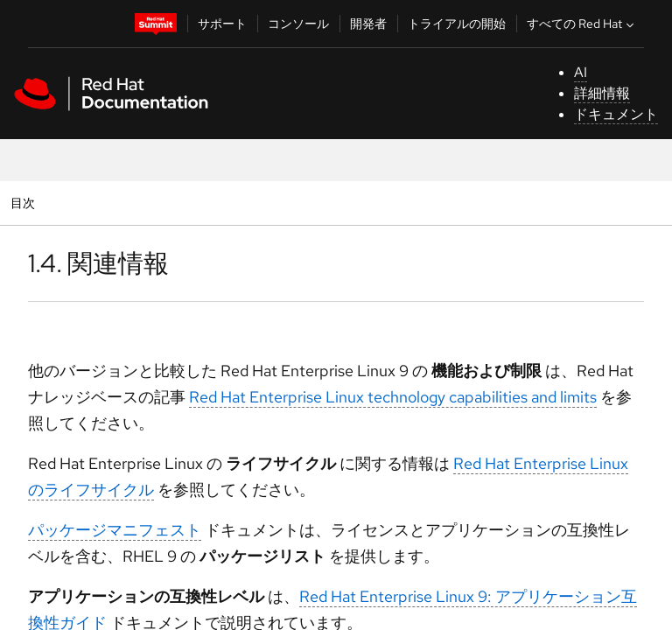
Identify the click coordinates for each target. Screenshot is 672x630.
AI (581, 72)
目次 (25, 203)
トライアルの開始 (457, 24)
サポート (222, 24)
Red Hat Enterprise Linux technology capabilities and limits (393, 397)
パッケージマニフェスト (115, 530)
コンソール (298, 24)
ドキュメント (616, 114)
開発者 (368, 24)
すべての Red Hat (582, 24)
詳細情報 (602, 93)
